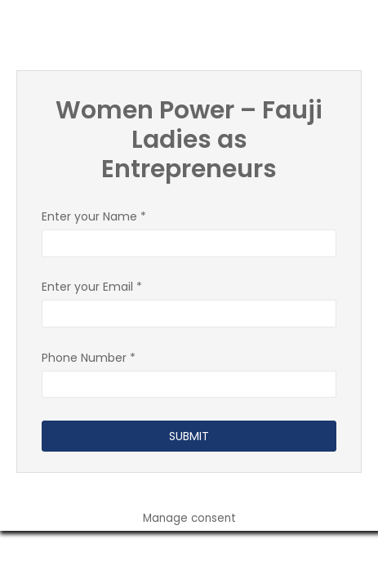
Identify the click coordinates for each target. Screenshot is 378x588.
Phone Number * (189, 372)
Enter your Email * (189, 301)
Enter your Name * (189, 230)
